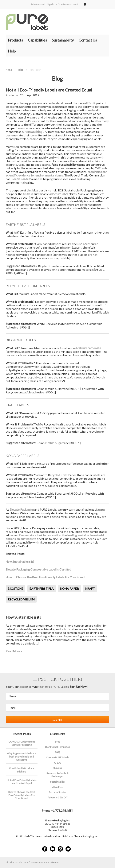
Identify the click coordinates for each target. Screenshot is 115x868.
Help (12, 51)
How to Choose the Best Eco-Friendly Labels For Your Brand (45, 577)
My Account (38, 4)
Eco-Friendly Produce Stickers (22, 770)
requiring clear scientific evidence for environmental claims (56, 174)
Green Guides (21, 179)
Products (15, 40)
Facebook (45, 849)
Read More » (14, 651)
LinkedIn (53, 849)
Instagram (60, 849)
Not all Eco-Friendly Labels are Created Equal (49, 90)
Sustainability (63, 40)
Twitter (68, 849)
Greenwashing (32, 132)
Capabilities (37, 40)
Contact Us (88, 40)
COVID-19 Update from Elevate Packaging (22, 743)
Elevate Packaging (22, 509)
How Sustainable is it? (20, 562)
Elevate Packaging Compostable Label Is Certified (38, 569)
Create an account (68, 4)
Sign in (51, 4)
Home (9, 70)
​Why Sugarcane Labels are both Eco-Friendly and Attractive (22, 757)
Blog (21, 70)
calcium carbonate (89, 348)
